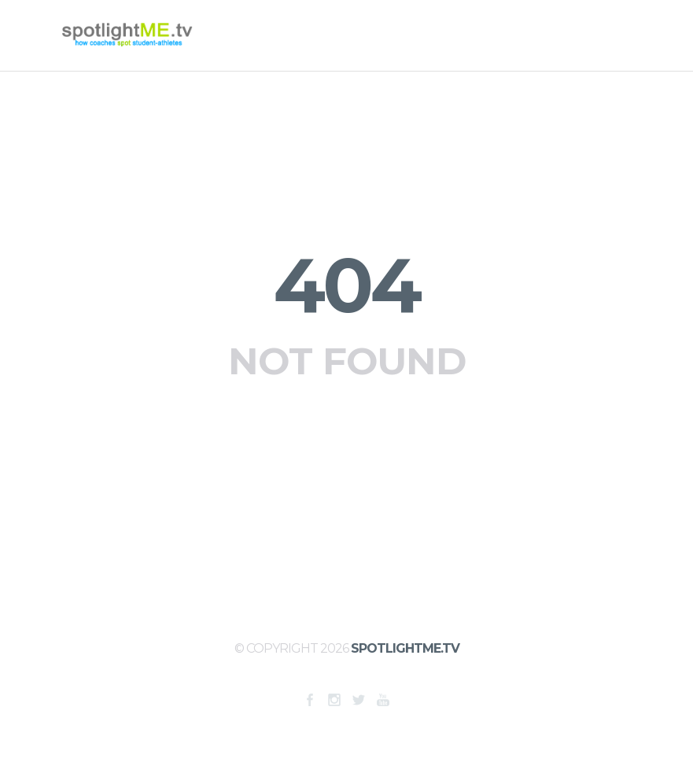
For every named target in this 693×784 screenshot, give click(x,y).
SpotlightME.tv (405, 648)
